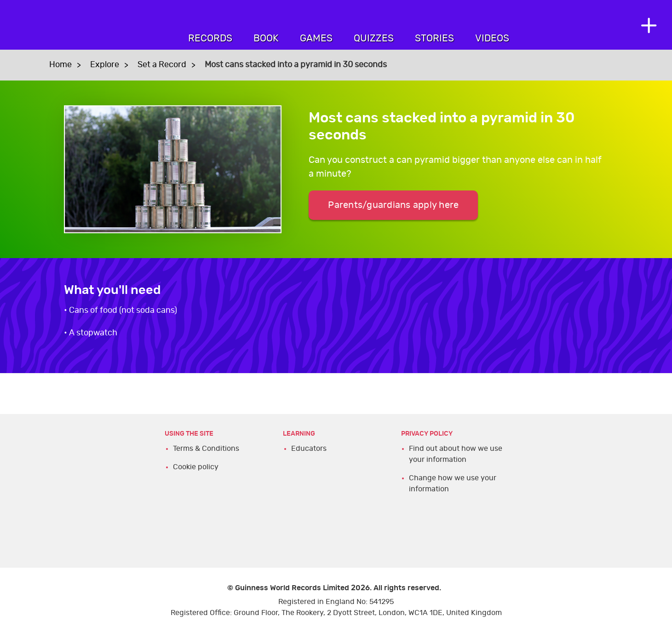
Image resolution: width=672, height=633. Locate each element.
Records (210, 38)
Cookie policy (196, 467)
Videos (492, 38)
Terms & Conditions (206, 449)
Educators (309, 449)
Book (266, 38)
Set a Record (162, 65)
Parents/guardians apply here (393, 205)
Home (60, 65)
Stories (434, 38)
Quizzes (374, 38)
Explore (105, 65)
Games (316, 38)
